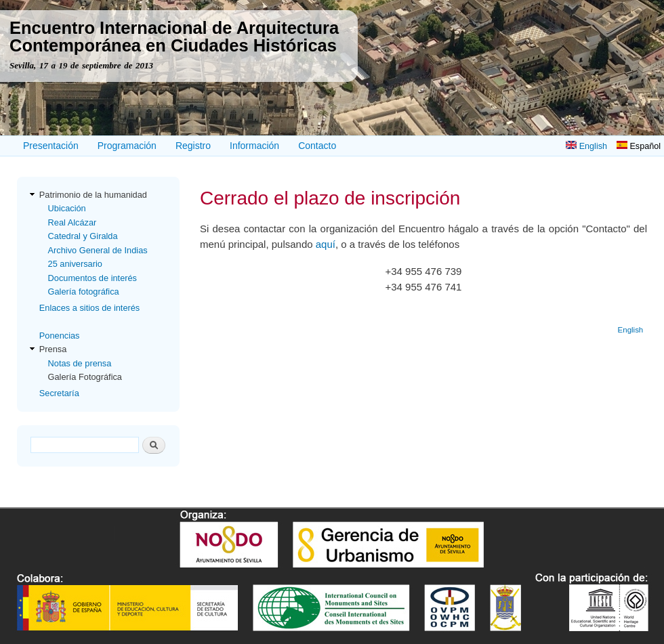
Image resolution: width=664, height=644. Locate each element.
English (586, 146)
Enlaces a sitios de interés (89, 308)
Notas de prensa (80, 363)
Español (639, 146)
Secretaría (59, 393)
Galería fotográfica (84, 292)
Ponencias (60, 336)
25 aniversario (75, 264)
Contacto (317, 146)
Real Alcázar (72, 222)
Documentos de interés (92, 278)
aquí (326, 244)
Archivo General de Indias (98, 250)
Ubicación (67, 208)
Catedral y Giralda (83, 236)
